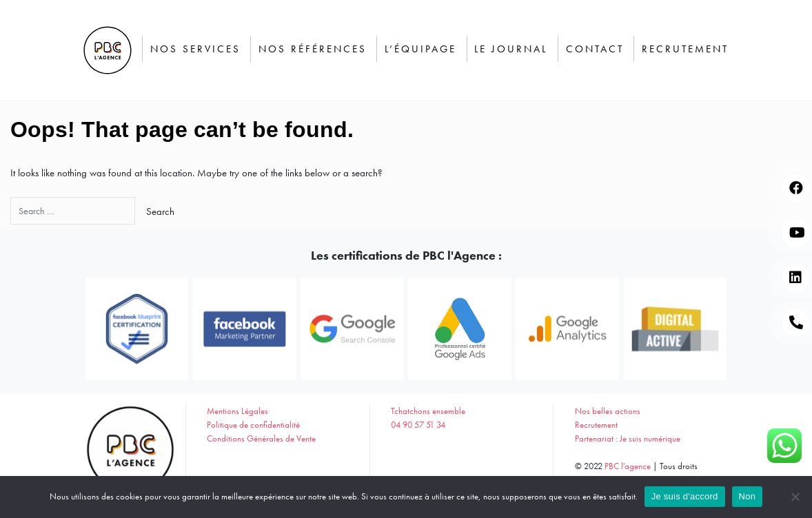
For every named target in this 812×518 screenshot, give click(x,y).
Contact (595, 49)
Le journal (511, 49)
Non (748, 496)
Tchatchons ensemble (428, 411)
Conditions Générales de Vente (261, 438)
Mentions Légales (237, 411)
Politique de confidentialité (253, 425)
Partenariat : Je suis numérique (628, 438)
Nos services (195, 49)
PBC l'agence (628, 466)
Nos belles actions (608, 411)
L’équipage (420, 49)
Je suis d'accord (685, 496)
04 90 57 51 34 (418, 425)
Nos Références (313, 49)
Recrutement (685, 49)
